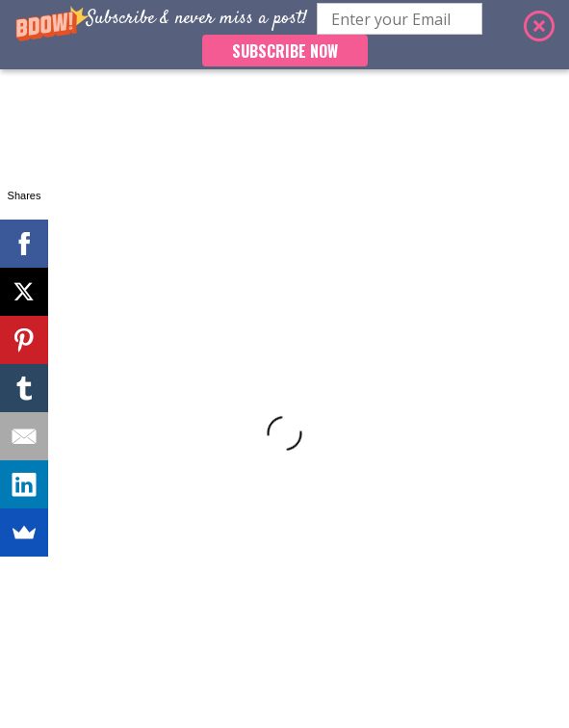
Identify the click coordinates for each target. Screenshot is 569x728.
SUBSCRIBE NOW (285, 51)
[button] (284, 35)
